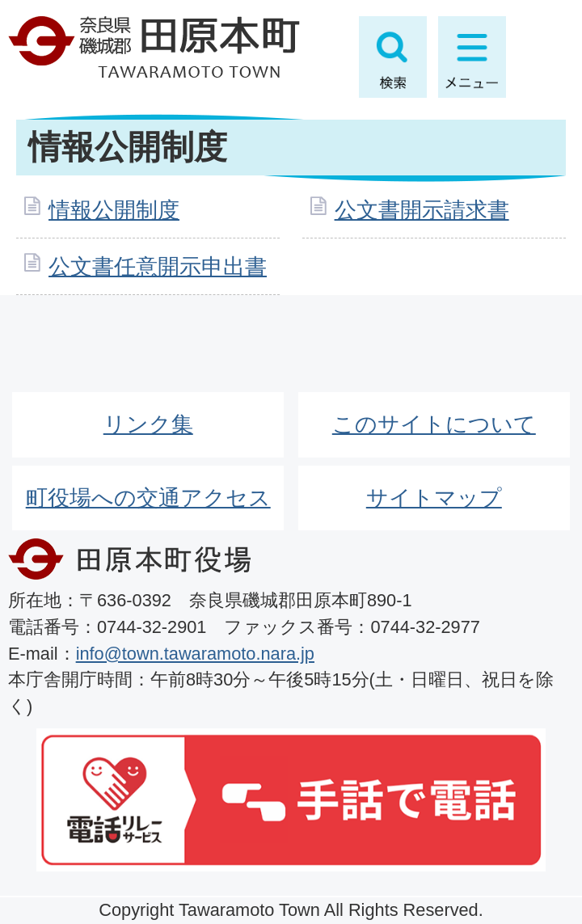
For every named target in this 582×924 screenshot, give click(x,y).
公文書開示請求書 (422, 210)
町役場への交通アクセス (148, 498)
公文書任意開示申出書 (158, 266)
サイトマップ (434, 498)
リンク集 (148, 424)
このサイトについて (434, 424)
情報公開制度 (114, 210)
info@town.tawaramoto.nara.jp (195, 654)
